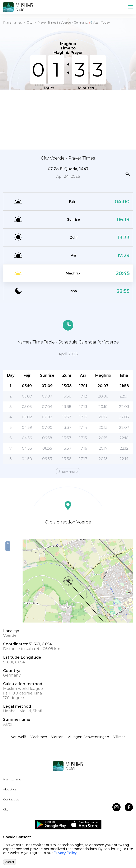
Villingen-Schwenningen (88, 737)
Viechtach (39, 737)
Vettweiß (19, 737)
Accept (10, 862)
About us (10, 789)
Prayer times (12, 23)
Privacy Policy (65, 853)
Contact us (11, 799)
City (30, 23)
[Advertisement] (68, 120)
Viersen (57, 737)
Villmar (119, 737)
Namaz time (12, 779)
